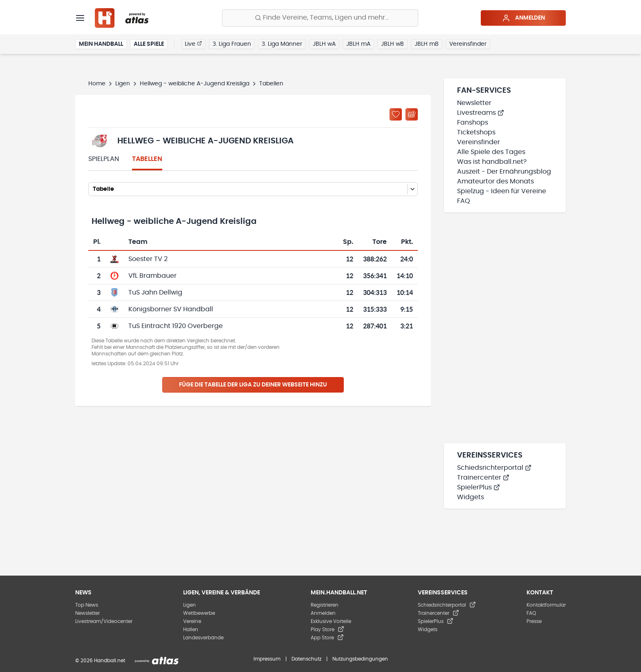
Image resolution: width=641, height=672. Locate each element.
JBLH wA (324, 44)
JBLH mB (427, 44)
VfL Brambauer (152, 276)
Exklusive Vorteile (331, 621)
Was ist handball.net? (492, 162)
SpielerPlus (479, 487)
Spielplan (104, 159)
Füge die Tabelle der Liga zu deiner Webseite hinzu (253, 385)
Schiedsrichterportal (494, 468)
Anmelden (523, 18)
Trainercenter (483, 478)
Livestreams (481, 113)
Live (193, 44)
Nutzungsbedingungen (360, 659)
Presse (534, 621)
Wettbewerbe (199, 613)
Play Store (327, 630)
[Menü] (80, 18)
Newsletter (474, 103)
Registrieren (325, 605)
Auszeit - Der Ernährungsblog (504, 172)
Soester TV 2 (148, 259)
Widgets (471, 497)
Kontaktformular (546, 605)
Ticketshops (476, 132)
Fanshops (473, 123)
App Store (327, 638)
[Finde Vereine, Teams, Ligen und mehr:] (320, 18)
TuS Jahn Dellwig (155, 292)
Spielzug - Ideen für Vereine (502, 191)
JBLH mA (358, 44)
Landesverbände (203, 638)
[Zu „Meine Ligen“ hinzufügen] (396, 114)
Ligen (123, 84)
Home (97, 84)
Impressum (267, 659)
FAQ (464, 201)
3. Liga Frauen (232, 44)
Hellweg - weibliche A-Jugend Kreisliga (195, 84)
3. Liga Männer (282, 44)
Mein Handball (101, 44)
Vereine (192, 621)
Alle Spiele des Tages (491, 152)
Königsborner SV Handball (171, 309)
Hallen (191, 630)
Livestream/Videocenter (104, 621)
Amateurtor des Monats (495, 181)
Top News (87, 605)
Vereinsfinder (468, 44)
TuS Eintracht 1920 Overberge (176, 326)
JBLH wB (392, 44)
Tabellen (147, 159)
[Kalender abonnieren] (412, 114)
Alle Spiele (149, 44)
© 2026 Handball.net (100, 661)
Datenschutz (306, 659)
